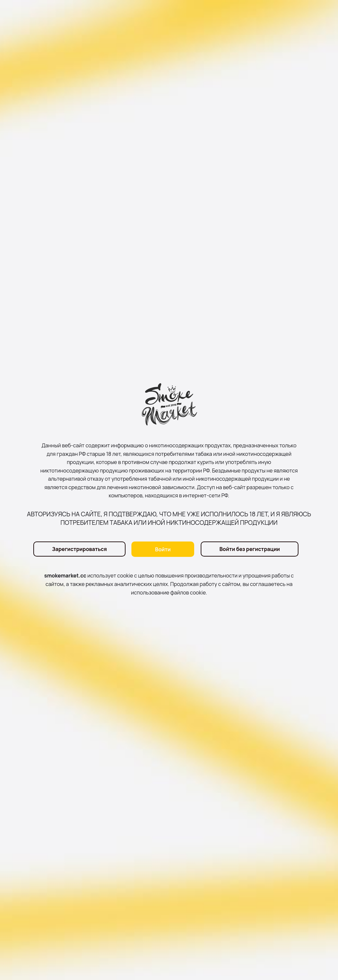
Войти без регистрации (250, 549)
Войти (163, 549)
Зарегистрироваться (79, 549)
